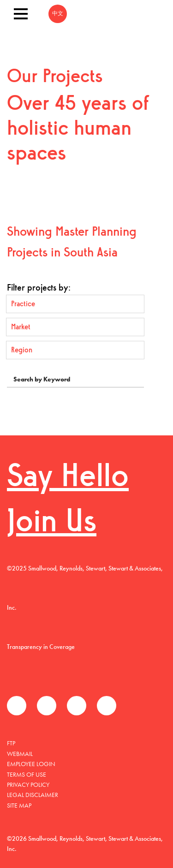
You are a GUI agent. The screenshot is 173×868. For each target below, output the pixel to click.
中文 (58, 14)
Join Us (52, 523)
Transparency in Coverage (41, 647)
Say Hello (68, 478)
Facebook (17, 706)
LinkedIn (77, 706)
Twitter (47, 706)
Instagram (107, 706)
